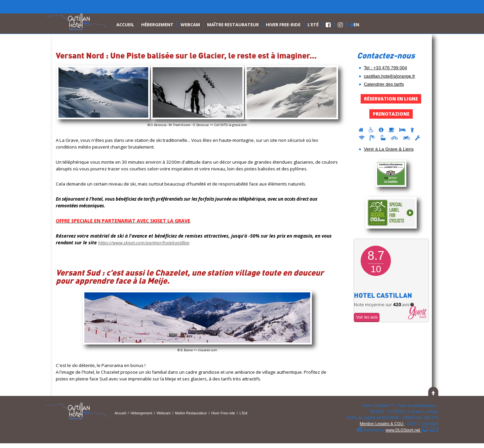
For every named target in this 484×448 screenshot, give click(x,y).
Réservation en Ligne (391, 99)
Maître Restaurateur (233, 25)
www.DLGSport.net (404, 430)
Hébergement (157, 25)
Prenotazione (391, 114)
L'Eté (313, 25)
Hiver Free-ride (283, 25)
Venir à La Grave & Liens (389, 149)
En (355, 25)
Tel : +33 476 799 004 (385, 68)
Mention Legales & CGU (382, 424)
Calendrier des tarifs (384, 84)
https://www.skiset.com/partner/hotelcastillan (144, 243)
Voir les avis (367, 317)
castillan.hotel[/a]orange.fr (389, 76)
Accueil (125, 25)
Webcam (190, 25)
